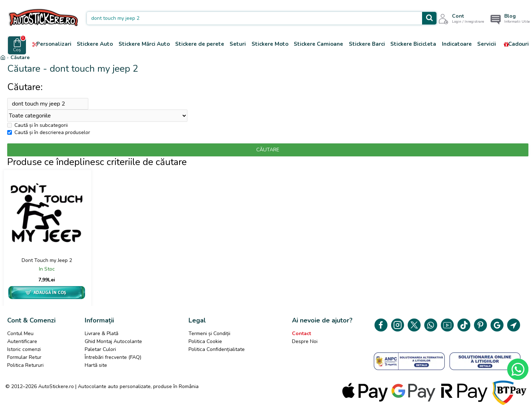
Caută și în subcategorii (37, 127)
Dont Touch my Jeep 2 (47, 263)
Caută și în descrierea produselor (49, 135)
